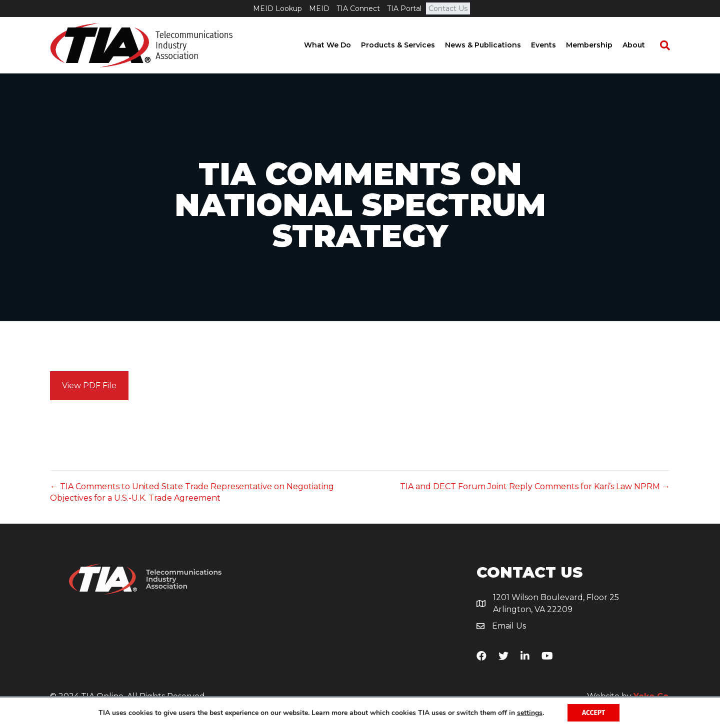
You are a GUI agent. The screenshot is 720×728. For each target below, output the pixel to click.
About (644, 45)
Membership (599, 45)
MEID (319, 8)
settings (529, 713)
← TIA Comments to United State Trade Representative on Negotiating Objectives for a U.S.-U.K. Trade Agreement (192, 492)
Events (553, 45)
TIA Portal (404, 8)
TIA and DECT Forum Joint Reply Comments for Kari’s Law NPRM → (535, 486)
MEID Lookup (277, 8)
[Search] (670, 45)
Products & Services (408, 45)
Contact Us (448, 8)
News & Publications (493, 45)
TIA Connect (358, 8)
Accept (594, 712)
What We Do (337, 45)
